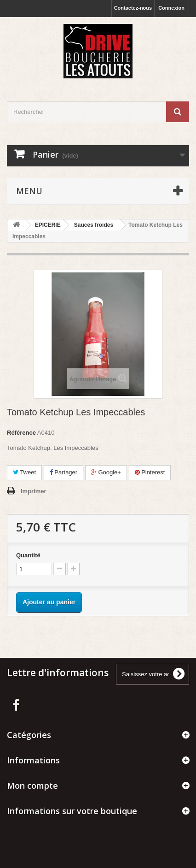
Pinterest (150, 472)
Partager (63, 472)
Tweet (24, 472)
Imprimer (34, 491)
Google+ (106, 472)
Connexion (171, 8)
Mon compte (32, 785)
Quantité (28, 555)
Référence (21, 433)
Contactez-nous (133, 8)
